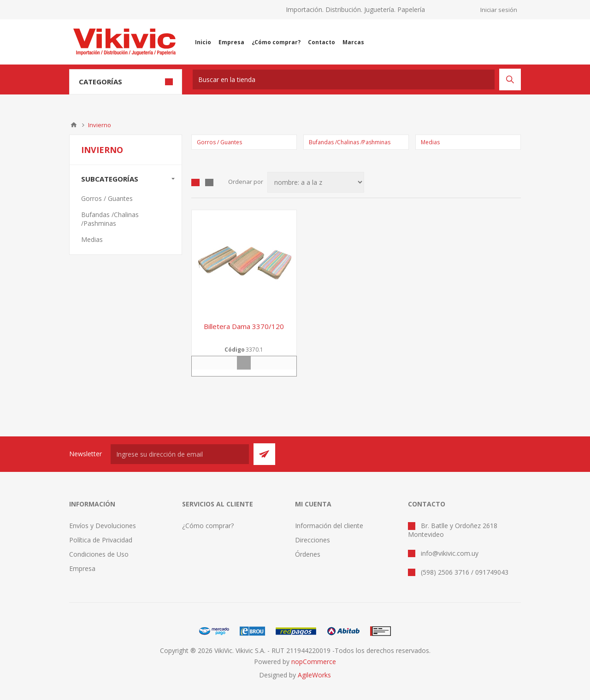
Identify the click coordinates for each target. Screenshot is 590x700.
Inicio (74, 125)
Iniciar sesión (499, 10)
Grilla (195, 182)
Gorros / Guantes (219, 142)
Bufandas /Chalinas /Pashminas (350, 142)
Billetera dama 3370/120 (244, 326)
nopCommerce (314, 662)
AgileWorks (314, 675)
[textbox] (344, 79)
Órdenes (308, 554)
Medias (430, 142)
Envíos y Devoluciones (103, 526)
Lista (209, 182)
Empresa (82, 568)
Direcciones (313, 540)
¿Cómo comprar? (208, 526)
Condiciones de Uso (99, 554)
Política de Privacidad (101, 540)
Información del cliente (329, 526)
